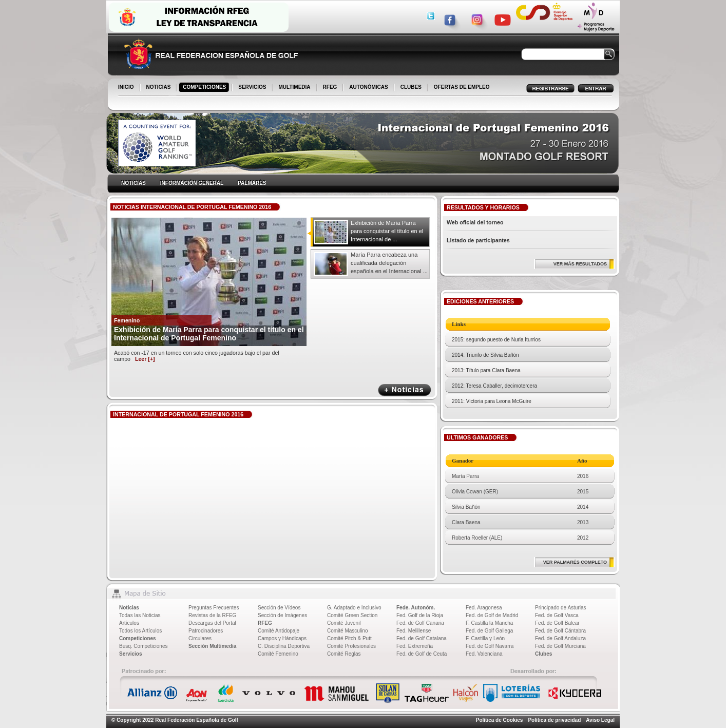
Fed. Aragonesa (484, 608)
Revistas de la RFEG (212, 615)
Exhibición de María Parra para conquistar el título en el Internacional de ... (387, 231)
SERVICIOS (253, 88)
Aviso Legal (600, 720)
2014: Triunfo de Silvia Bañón (485, 355)
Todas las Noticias (140, 615)
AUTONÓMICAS (368, 87)
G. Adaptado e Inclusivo (354, 608)
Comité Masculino (347, 631)
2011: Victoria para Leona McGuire (492, 401)
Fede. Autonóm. (416, 608)
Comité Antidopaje (279, 631)
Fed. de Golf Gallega (489, 631)
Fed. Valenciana (484, 654)
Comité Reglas (344, 654)
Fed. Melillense (414, 631)
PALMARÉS (252, 183)
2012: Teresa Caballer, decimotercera (494, 386)
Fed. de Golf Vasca (557, 615)
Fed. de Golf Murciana (560, 646)
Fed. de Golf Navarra (490, 646)
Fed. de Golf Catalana (422, 638)
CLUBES (411, 87)
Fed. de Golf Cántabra (560, 631)
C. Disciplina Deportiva (284, 646)
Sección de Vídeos (279, 608)
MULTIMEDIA (295, 88)
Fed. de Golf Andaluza (560, 638)
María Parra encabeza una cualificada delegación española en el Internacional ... (389, 263)
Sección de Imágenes (282, 615)
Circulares (200, 638)
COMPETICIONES (205, 88)
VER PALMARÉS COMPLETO (575, 562)
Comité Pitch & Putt (349, 638)
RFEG (331, 88)
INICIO (127, 88)
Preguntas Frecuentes (214, 608)
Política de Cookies (500, 720)
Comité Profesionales (351, 646)
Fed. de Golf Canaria (420, 623)
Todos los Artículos (140, 631)
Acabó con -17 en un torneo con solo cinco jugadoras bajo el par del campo (197, 356)
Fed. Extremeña (415, 646)
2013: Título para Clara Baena (486, 370)
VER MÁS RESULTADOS (580, 264)
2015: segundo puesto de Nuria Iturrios (496, 340)
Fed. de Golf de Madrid (492, 615)
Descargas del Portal (212, 623)
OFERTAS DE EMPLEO (462, 87)
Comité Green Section (352, 615)
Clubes (543, 654)
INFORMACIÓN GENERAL (192, 183)
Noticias (129, 608)
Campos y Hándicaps (282, 638)
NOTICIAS (159, 88)
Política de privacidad (554, 720)
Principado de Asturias (561, 608)
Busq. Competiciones (144, 646)
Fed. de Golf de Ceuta (422, 654)
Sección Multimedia (212, 646)
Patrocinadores (206, 631)
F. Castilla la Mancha (489, 623)
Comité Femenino (278, 654)
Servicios (130, 654)
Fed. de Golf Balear (557, 623)
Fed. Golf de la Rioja (420, 615)
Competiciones (138, 638)
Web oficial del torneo (475, 222)
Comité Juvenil (344, 623)
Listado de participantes (478, 240)
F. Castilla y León (485, 638)
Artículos (129, 623)
